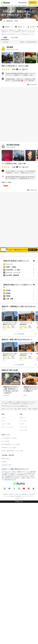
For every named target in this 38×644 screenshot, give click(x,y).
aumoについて (20, 498)
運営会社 (6, 494)
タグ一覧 (22, 424)
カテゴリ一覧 (23, 430)
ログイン (33, 3)
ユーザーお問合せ (10, 496)
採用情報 (24, 494)
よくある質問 (31, 494)
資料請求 (4, 462)
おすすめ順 (14, 37)
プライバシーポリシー (28, 496)
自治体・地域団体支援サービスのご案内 (12, 451)
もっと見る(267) (19, 365)
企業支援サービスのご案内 (9, 448)
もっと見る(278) (19, 334)
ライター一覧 (23, 427)
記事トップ (22, 418)
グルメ (3, 421)
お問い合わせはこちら (10, 479)
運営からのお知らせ (15, 494)
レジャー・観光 (6, 424)
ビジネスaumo (6, 441)
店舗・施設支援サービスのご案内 (11, 444)
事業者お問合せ (6, 459)
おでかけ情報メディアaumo (9, 438)
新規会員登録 (23, 3)
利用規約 (18, 496)
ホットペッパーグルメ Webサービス (18, 406)
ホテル (3, 418)
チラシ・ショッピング (8, 427)
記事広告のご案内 (6, 465)
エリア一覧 (22, 421)
